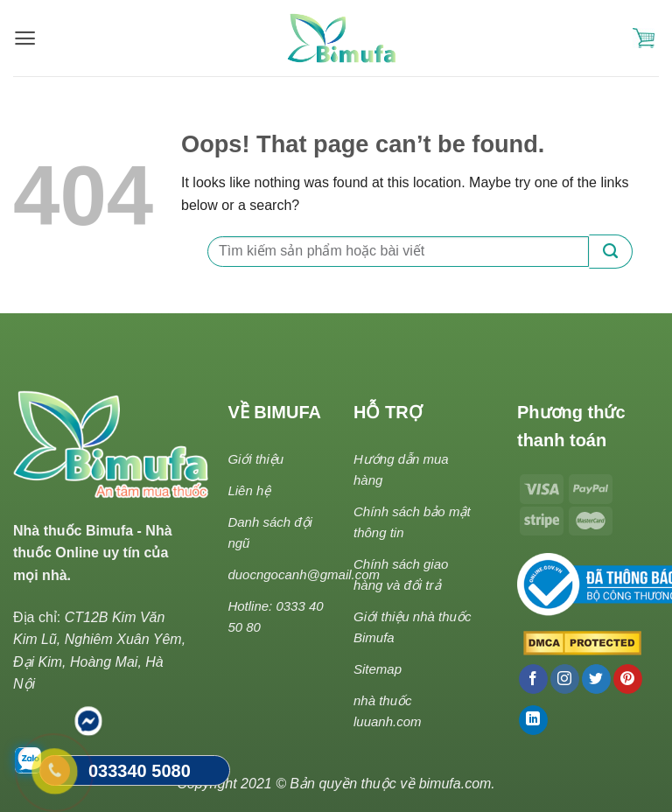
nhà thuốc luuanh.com (388, 711)
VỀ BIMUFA (274, 412)
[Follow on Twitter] (596, 679)
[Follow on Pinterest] (628, 679)
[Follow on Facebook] (533, 679)
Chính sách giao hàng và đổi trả (401, 574)
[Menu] (25, 38)
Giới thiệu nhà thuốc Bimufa (412, 627)
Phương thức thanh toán (571, 426)
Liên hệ (249, 490)
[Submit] (611, 252)
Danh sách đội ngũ (270, 532)
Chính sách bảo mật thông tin (412, 522)
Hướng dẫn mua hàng (401, 469)
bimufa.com (455, 784)
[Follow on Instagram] (565, 679)
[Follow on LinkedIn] (533, 720)
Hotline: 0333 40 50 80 (275, 616)
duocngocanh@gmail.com (304, 574)
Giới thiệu (255, 459)
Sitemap (378, 669)
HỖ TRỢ (388, 412)
